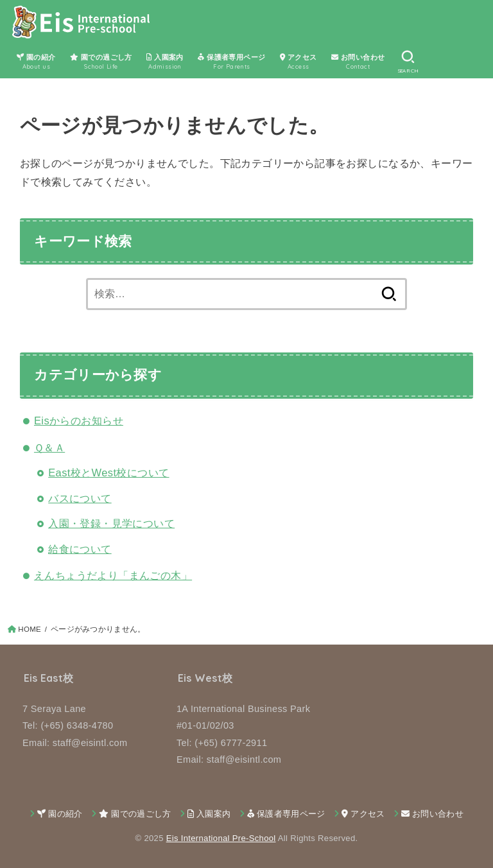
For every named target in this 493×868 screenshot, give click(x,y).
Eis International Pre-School (221, 838)
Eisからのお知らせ (79, 421)
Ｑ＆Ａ (49, 447)
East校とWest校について (108, 473)
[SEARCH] (408, 62)
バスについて (80, 498)
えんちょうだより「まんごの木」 (113, 575)
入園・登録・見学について (111, 523)
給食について (80, 549)
